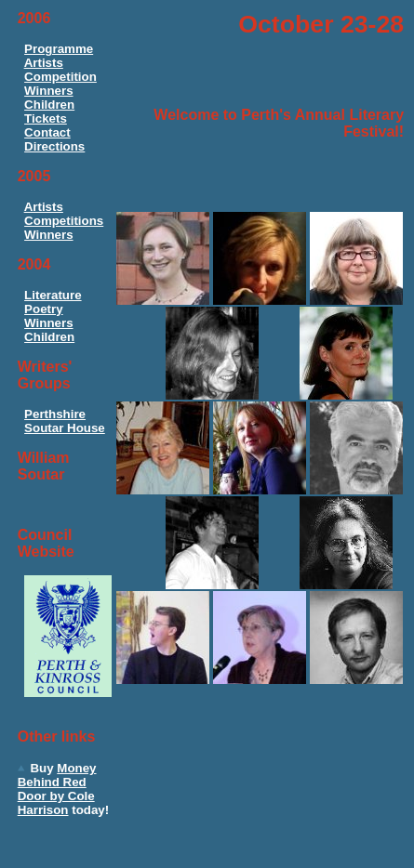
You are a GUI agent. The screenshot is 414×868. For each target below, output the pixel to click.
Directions (54, 146)
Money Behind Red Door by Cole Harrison (57, 789)
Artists (44, 63)
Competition (60, 77)
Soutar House (65, 428)
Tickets (46, 118)
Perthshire (55, 414)
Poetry (43, 309)
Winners (48, 91)
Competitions (64, 221)
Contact (47, 132)
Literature (53, 295)
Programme (59, 49)
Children (49, 105)
